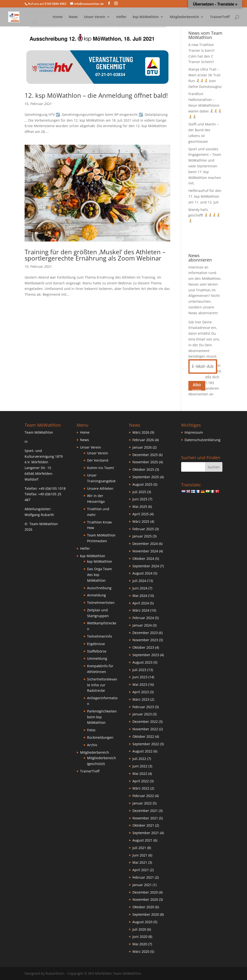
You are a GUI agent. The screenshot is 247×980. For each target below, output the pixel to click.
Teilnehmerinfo (99, 636)
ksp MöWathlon (146, 17)
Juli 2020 (139, 929)
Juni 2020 (140, 937)
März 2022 (141, 788)
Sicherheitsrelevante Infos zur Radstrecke (102, 685)
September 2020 (146, 914)
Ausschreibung (99, 588)
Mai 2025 (140, 506)
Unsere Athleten (100, 488)
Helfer (121, 17)
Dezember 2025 (145, 455)
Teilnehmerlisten (101, 603)
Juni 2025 (140, 499)
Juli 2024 (139, 581)
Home (58, 17)
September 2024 (146, 566)
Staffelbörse (97, 651)
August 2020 (142, 922)
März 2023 (141, 699)
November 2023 (145, 640)
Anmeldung (96, 595)
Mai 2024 (140, 596)
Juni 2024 (140, 588)
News (73, 17)
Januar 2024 (142, 625)
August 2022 (142, 751)
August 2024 (142, 573)
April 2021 (141, 870)
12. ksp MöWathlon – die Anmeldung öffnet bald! (96, 95)
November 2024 (145, 551)
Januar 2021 (142, 885)
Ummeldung (97, 658)
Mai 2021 (140, 862)
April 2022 (141, 781)
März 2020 (141, 951)
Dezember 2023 (145, 633)
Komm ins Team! (101, 468)
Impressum (194, 432)
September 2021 (146, 833)
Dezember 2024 (145, 544)
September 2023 (146, 655)
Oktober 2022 (143, 736)
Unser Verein (95, 17)
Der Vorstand (98, 460)
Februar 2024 (143, 618)
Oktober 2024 (143, 559)
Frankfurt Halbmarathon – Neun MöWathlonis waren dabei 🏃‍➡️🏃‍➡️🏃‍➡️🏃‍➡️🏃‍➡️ (205, 105)
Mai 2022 (140, 774)
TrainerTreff (220, 17)
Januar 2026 (142, 447)
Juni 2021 (140, 855)
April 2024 (141, 603)
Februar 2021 (143, 877)
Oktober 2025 (143, 469)
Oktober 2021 (143, 825)
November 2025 (145, 462)
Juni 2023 (140, 677)
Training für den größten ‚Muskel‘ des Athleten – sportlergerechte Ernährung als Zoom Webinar (95, 255)
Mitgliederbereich (184, 17)
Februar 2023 (143, 707)
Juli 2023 (139, 670)
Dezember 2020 (145, 892)
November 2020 (145, 899)
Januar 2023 (142, 714)
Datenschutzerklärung (202, 440)
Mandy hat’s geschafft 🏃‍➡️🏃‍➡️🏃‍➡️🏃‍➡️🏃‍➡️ (204, 215)
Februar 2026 (143, 440)
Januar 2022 (142, 803)
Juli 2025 (139, 492)
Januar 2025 (142, 536)
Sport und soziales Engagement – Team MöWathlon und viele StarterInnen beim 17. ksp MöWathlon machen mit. (205, 166)
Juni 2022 (140, 766)
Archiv (92, 745)
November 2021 (145, 818)
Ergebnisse (96, 644)
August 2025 (142, 484)
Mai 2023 (140, 684)
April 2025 (141, 514)
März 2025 (141, 521)
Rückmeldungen (100, 737)
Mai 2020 (140, 944)
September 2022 (146, 744)
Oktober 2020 (143, 907)
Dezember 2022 (145, 722)
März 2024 (141, 610)
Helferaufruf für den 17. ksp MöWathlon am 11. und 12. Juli (205, 196)
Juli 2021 (139, 848)
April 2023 (141, 692)
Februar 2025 (143, 529)
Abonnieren (197, 386)
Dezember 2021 (145, 811)
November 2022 (145, 729)
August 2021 (142, 840)
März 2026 (141, 432)
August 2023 (142, 662)
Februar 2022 (143, 796)
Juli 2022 (139, 759)
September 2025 (146, 477)
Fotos (91, 730)
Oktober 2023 (143, 647)
